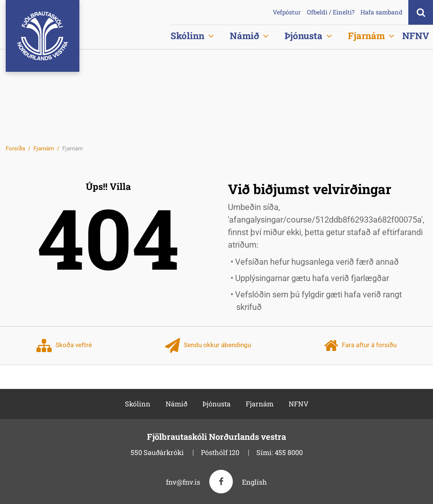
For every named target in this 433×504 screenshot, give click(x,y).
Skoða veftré (64, 346)
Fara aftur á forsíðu (360, 346)
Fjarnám (44, 149)
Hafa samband (382, 12)
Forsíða (15, 149)
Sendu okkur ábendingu (208, 346)
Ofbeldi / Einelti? (331, 12)
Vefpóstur (287, 12)
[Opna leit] (421, 12)
